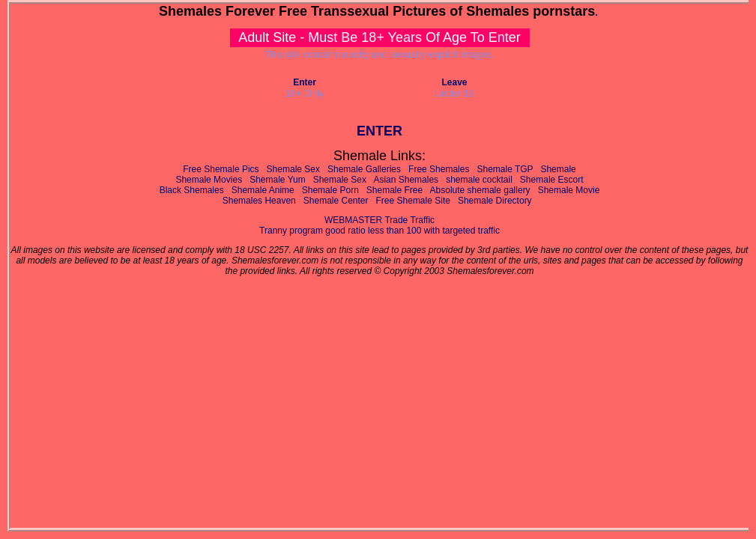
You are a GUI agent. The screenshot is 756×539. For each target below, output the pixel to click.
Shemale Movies (209, 180)
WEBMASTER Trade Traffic (379, 220)
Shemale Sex (293, 169)
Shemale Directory (495, 201)
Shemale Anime (263, 190)
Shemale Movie (569, 190)
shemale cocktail (479, 180)
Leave (454, 82)
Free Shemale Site (413, 201)
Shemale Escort (552, 180)
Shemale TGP (505, 169)
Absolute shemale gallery (480, 190)
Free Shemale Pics (221, 169)
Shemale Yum (278, 180)
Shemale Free (394, 190)
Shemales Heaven (259, 201)
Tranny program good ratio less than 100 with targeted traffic (379, 231)
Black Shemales (192, 190)
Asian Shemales (406, 180)
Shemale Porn (330, 190)
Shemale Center (336, 201)
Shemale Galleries (364, 169)
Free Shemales (439, 169)
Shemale (558, 169)
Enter (305, 82)
